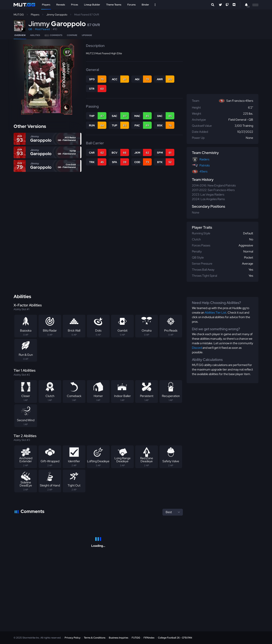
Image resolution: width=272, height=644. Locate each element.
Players (46, 5)
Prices (75, 5)
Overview (20, 35)
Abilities (35, 35)
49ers (203, 171)
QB (30, 29)
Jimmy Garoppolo (57, 15)
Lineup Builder (92, 5)
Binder (145, 5)
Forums (131, 5)
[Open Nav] (155, 5)
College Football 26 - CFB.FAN (175, 638)
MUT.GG (19, 15)
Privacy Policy (73, 638)
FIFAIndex (149, 638)
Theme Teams (114, 5)
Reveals (61, 5)
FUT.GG (136, 638)
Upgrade (87, 35)
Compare (72, 35)
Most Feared (42, 29)
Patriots (205, 165)
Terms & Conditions (95, 638)
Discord (197, 348)
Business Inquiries (119, 638)
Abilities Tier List (216, 313)
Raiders (204, 159)
